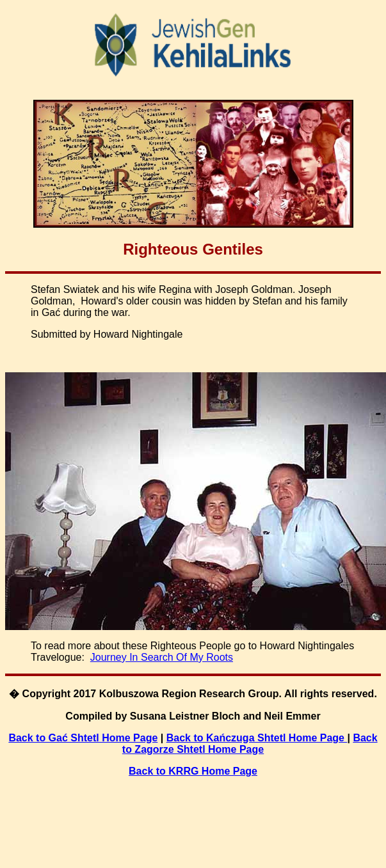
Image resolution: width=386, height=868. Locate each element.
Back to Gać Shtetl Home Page (83, 738)
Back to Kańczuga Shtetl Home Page (257, 738)
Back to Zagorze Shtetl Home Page (250, 744)
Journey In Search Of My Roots (162, 657)
